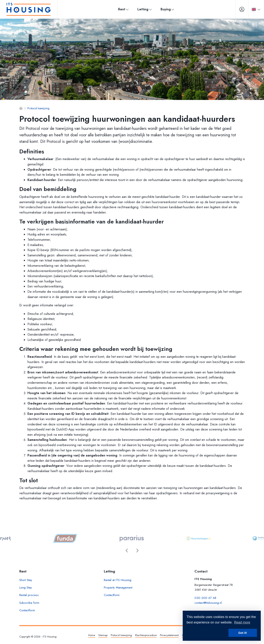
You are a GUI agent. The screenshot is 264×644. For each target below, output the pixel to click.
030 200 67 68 (205, 598)
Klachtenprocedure (146, 635)
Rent (124, 9)
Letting (145, 9)
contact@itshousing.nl (208, 603)
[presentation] (127, 551)
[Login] (242, 9)
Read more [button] (242, 622)
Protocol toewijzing (121, 635)
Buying (168, 9)
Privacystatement (169, 635)
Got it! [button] (243, 633)
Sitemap (103, 635)
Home (92, 635)
